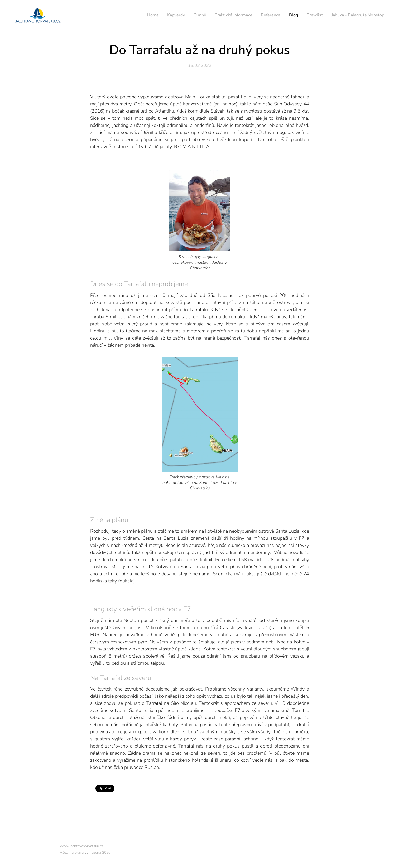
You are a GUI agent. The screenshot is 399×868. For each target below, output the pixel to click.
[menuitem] (139, 15)
